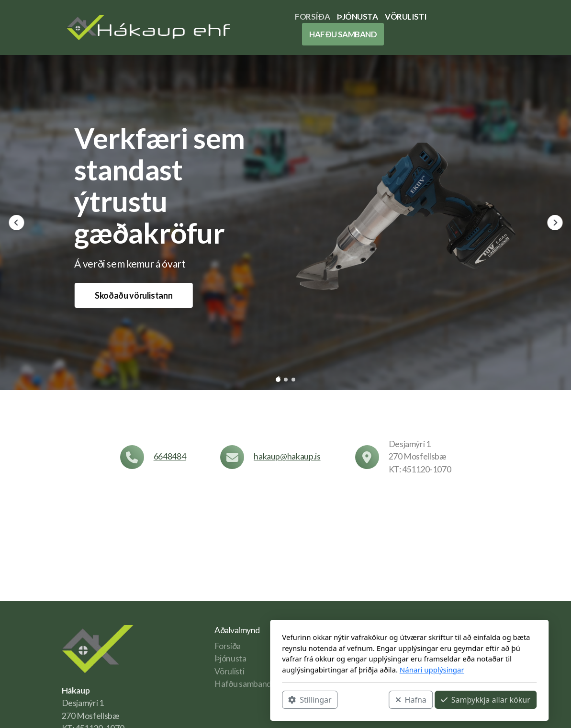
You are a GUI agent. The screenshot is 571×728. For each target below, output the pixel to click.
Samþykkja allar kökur (362, 700)
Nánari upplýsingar (308, 670)
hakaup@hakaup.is (287, 456)
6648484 (170, 456)
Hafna (287, 700)
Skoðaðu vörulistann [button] (134, 295)
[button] (16, 223)
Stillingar (186, 700)
